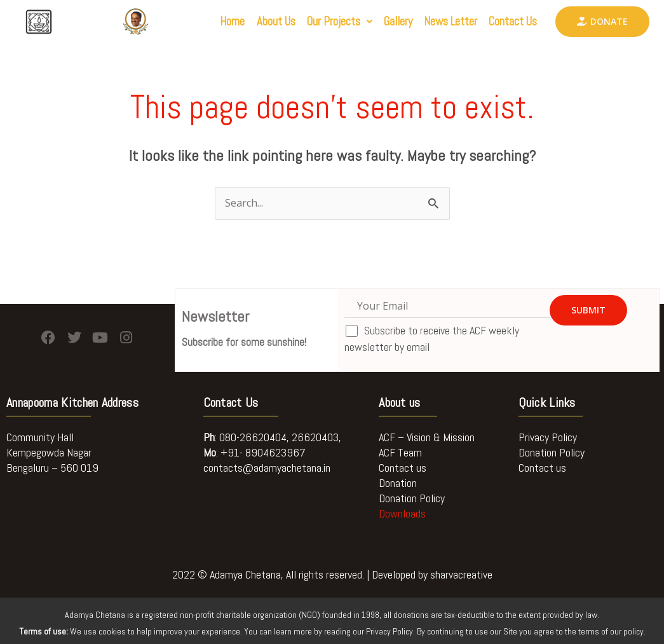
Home (190, 22)
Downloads (402, 513)
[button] (310, 22)
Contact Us (508, 22)
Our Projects (310, 22)
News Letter (437, 22)
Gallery (376, 22)
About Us (239, 22)
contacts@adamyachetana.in (267, 468)
